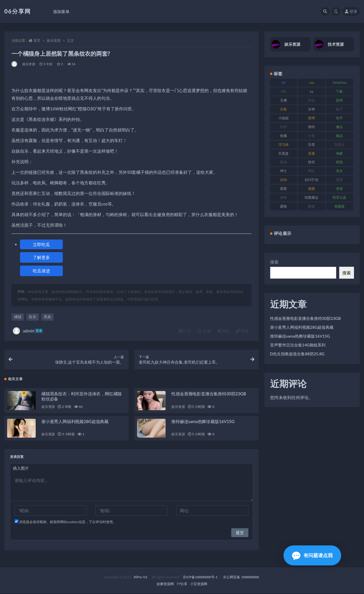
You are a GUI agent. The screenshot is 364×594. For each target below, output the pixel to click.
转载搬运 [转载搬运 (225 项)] (311, 197)
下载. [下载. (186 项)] (340, 91)
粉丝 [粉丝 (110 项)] (311, 162)
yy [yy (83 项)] (311, 91)
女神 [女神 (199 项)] (311, 109)
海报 (224, 331)
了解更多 (41, 257)
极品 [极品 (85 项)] (339, 136)
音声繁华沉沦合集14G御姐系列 (298, 345)
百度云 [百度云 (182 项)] (339, 144)
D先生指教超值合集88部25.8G (297, 354)
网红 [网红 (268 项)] (311, 171)
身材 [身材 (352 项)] (283, 197)
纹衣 (33, 317)
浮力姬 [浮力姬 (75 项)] (283, 144)
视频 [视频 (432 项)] (311, 189)
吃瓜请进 (41, 271)
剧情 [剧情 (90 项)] (339, 100)
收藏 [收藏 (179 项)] (283, 136)
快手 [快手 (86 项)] (339, 118)
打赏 (185, 331)
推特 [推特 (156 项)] (311, 127)
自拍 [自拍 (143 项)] (283, 180)
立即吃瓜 (41, 244)
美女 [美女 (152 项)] (339, 171)
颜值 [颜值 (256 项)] (311, 206)
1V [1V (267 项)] (284, 82)
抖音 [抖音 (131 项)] (283, 127)
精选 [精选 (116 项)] (339, 162)
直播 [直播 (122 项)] (311, 153)
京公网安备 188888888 (241, 578)
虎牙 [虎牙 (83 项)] (339, 180)
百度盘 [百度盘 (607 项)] (283, 153)
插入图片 (21, 469)
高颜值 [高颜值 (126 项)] (339, 206)
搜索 (274, 262)
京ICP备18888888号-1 (200, 578)
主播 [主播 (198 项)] (283, 100)
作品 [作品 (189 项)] (311, 100)
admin (28, 331)
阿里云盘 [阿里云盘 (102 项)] (339, 197)
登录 (351, 11)
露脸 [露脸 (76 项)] (283, 206)
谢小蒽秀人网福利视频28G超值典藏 (75, 422)
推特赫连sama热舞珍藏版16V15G (203, 422)
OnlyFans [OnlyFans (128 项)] (340, 82)
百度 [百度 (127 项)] (311, 144)
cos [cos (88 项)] (312, 82)
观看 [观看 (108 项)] (283, 189)
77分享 (182, 585)
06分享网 (18, 11)
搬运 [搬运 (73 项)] (339, 127)
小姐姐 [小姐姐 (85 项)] (283, 118)
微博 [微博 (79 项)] (311, 118)
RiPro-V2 (141, 578)
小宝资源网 (199, 585)
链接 (242, 331)
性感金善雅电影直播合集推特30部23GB (209, 394)
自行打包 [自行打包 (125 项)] (311, 180)
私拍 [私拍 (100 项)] (283, 162)
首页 (37, 40)
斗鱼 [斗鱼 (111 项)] (311, 136)
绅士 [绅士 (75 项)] (283, 171)
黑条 (47, 317)
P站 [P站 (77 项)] (284, 91)
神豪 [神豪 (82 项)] (339, 153)
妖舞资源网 (165, 585)
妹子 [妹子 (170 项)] (339, 109)
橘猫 (18, 317)
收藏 (204, 331)
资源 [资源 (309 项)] (339, 189)
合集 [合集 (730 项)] (283, 109)
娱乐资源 (54, 40)
